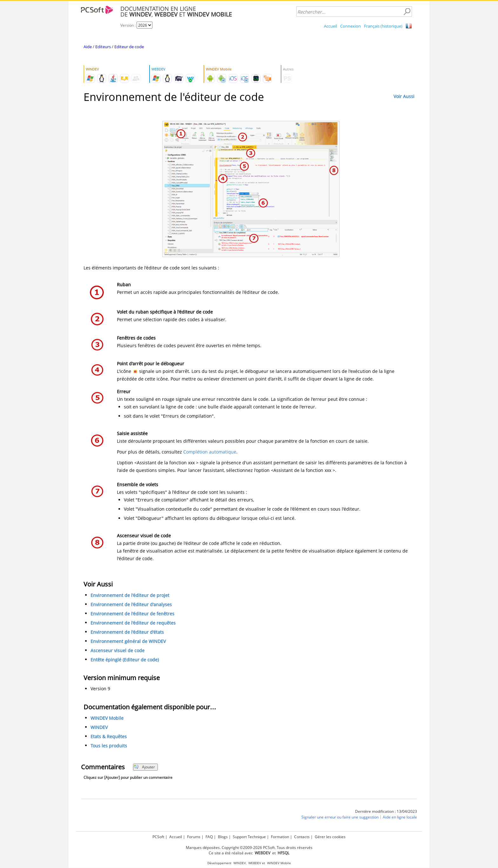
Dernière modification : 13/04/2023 (386, 811)
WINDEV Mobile (107, 718)
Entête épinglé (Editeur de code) (125, 660)
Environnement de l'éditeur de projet (130, 595)
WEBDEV (255, 863)
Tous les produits (109, 746)
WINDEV (99, 727)
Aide (88, 47)
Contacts (302, 837)
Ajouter (144, 767)
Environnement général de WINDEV (128, 641)
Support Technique (249, 837)
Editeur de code (129, 47)
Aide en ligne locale (400, 817)
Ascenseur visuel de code (118, 650)
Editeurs (103, 47)
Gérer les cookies (330, 837)
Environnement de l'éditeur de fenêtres (132, 614)
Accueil (330, 26)
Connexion (350, 26)
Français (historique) (383, 26)
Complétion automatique (210, 452)
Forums (194, 837)
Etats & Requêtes (109, 736)
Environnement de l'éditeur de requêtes (133, 623)
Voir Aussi (404, 96)
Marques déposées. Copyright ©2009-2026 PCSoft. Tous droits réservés (249, 848)
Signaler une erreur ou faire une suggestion (340, 817)
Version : (128, 25)
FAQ (209, 837)
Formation (280, 837)
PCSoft (158, 837)
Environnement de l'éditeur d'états (127, 632)
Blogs (223, 837)
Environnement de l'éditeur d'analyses (131, 604)
